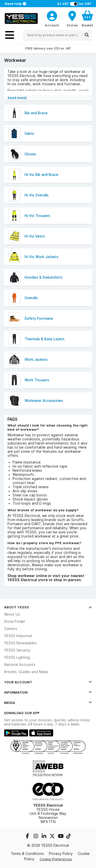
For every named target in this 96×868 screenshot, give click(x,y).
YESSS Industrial (18, 636)
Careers (11, 629)
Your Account (48, 682)
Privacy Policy (61, 854)
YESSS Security (17, 650)
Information (48, 692)
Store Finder (15, 621)
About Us (12, 614)
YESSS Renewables (20, 643)
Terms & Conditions (27, 854)
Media (48, 703)
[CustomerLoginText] (52, 15)
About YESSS (48, 607)
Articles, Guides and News (26, 672)
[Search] (87, 35)
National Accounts (20, 665)
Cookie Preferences (56, 859)
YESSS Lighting (17, 657)
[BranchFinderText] (72, 18)
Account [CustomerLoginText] (52, 25)
